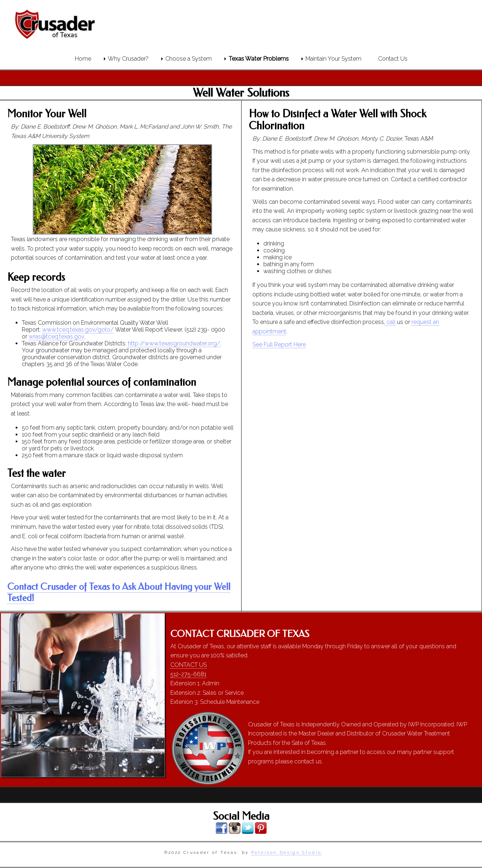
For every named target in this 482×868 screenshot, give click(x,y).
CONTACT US (189, 665)
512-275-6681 (188, 674)
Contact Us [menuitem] (393, 59)
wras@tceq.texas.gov (56, 336)
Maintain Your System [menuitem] (333, 59)
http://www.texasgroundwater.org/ (174, 343)
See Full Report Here (279, 344)
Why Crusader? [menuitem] (128, 59)
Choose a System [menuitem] (189, 59)
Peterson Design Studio (287, 852)
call (390, 322)
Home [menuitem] (83, 59)
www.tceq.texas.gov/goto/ (78, 330)
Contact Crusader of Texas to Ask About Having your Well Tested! (119, 592)
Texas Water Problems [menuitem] (259, 59)
